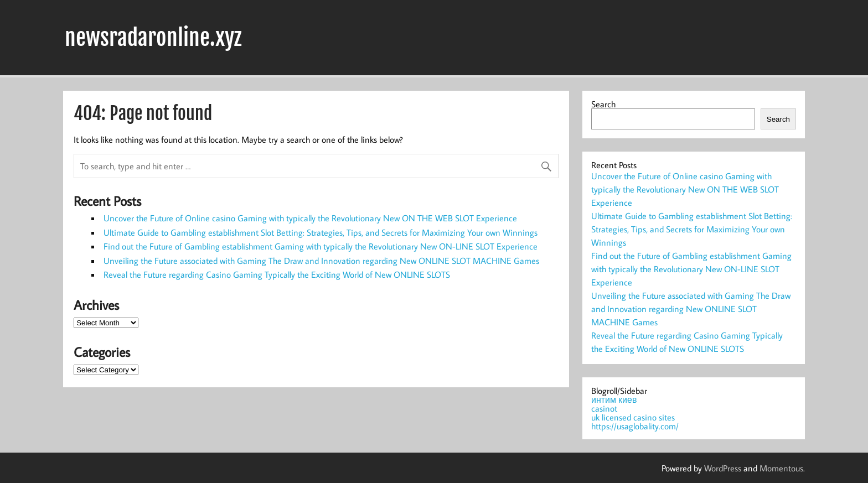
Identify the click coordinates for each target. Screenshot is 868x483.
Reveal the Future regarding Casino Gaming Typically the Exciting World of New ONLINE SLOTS (277, 274)
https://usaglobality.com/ (635, 426)
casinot (604, 408)
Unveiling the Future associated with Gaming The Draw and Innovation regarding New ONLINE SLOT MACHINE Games (321, 261)
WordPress (723, 468)
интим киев (614, 399)
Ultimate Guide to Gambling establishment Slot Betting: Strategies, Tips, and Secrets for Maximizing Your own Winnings (321, 232)
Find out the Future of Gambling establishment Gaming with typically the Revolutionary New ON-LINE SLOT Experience (321, 246)
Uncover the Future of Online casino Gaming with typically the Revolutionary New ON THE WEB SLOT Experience (310, 218)
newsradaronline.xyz (153, 38)
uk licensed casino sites (633, 417)
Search (603, 104)
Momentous (781, 468)
